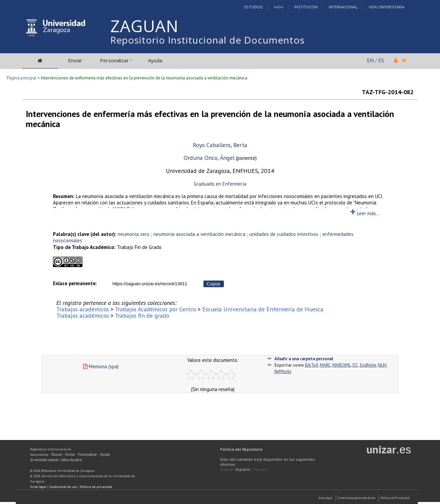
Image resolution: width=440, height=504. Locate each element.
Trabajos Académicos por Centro (155, 309)
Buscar (57, 455)
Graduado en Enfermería (220, 184)
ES (381, 60)
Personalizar (114, 60)
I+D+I (278, 7)
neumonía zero (134, 234)
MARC (325, 365)
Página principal (22, 78)
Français (260, 469)
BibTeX (312, 365)
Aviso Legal (325, 498)
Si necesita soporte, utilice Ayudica (56, 460)
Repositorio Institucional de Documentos (207, 40)
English (227, 469)
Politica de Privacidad (395, 498)
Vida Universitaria (387, 7)
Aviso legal (38, 487)
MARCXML (342, 365)
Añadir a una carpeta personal (304, 359)
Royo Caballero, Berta (220, 145)
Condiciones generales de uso (357, 498)
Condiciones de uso (63, 487)
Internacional (343, 7)
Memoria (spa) (101, 366)
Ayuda (155, 60)
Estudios (254, 7)
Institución (306, 7)
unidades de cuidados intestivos (284, 234)
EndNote (368, 365)
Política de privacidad (96, 487)
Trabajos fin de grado (142, 316)
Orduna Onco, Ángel (209, 158)
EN (370, 60)
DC (355, 365)
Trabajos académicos (83, 309)
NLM (382, 365)
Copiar (214, 284)
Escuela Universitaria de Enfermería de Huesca (263, 309)
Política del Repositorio (241, 449)
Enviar (75, 60)
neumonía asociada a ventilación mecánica (199, 234)
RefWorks (283, 371)
